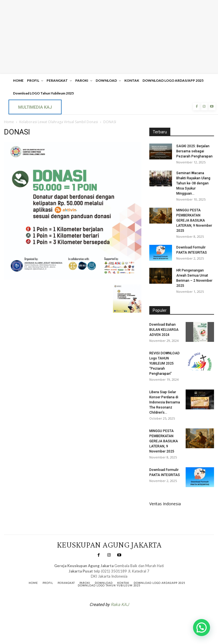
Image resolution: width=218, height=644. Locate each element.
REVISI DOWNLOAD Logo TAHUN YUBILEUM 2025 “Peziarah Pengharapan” (164, 363)
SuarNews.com (100, 619)
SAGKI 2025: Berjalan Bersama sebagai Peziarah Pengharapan (194, 151)
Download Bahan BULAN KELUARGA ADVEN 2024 (164, 330)
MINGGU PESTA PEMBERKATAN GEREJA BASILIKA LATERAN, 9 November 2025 (194, 220)
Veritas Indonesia (165, 504)
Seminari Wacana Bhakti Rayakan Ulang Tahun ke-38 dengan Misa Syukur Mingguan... (193, 183)
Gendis (126, 619)
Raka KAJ (120, 605)
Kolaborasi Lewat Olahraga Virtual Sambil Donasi (59, 122)
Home (9, 122)
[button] (202, 628)
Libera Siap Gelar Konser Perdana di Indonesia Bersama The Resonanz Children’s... (165, 402)
